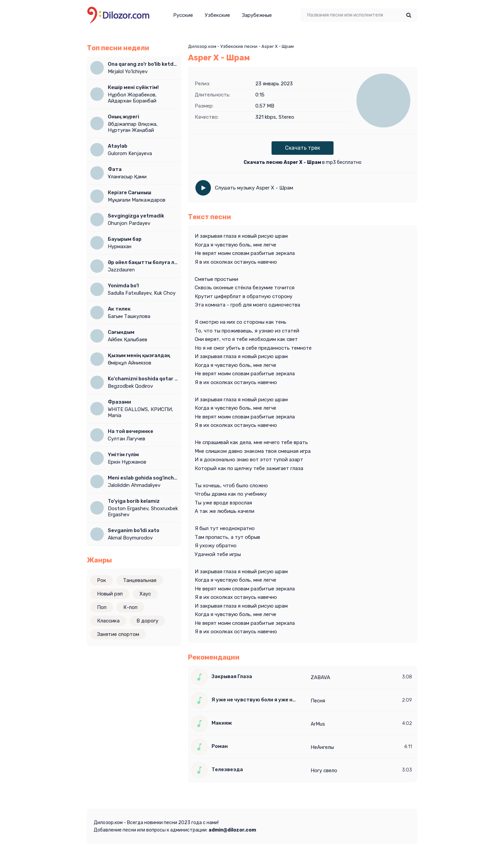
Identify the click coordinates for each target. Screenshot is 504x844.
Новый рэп (110, 594)
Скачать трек (303, 148)
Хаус (145, 594)
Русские (183, 15)
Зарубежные (257, 15)
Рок (102, 580)
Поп (102, 607)
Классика (108, 621)
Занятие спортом (118, 634)
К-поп (130, 607)
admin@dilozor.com (232, 830)
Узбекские (217, 15)
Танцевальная (140, 580)
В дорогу (147, 621)
